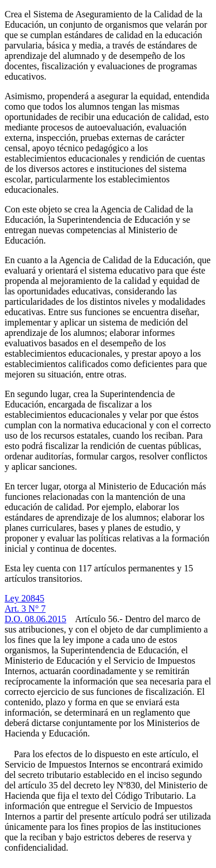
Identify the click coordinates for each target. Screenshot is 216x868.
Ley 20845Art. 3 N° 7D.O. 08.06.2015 (35, 609)
